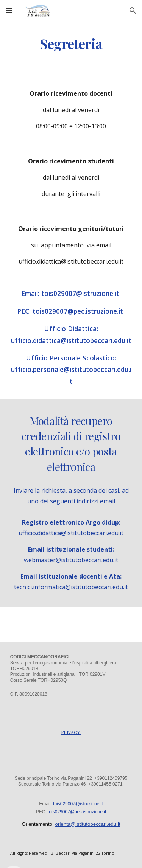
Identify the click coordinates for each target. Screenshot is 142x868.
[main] (71, 44)
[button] (9, 10)
